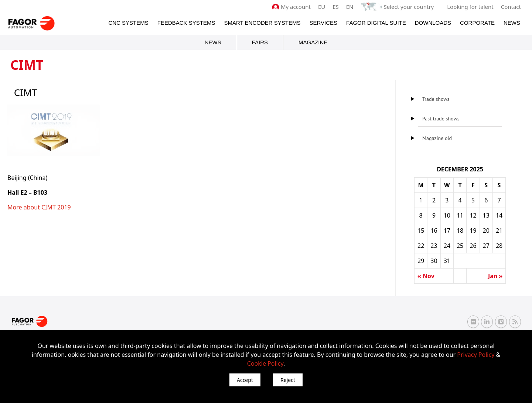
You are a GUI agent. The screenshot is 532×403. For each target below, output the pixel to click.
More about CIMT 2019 (39, 207)
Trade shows (436, 99)
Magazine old (437, 138)
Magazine (313, 42)
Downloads (433, 23)
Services (323, 23)
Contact (511, 7)
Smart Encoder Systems (262, 23)
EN (350, 7)
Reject (288, 380)
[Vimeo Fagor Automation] (501, 322)
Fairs (260, 42)
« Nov (426, 276)
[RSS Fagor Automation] (515, 322)
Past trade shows (441, 119)
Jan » (495, 276)
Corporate (477, 23)
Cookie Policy (265, 363)
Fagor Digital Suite (376, 23)
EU (322, 7)
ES (336, 7)
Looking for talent (470, 7)
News (512, 23)
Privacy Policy (476, 355)
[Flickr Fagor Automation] (473, 322)
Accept (245, 380)
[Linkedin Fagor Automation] (487, 322)
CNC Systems (128, 23)
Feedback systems (186, 23)
